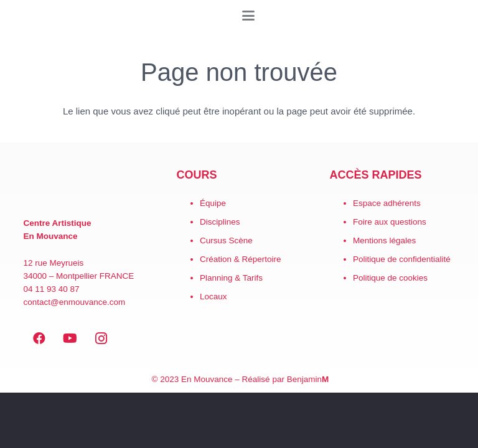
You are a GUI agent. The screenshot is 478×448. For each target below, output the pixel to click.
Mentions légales (384, 240)
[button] (248, 16)
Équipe (213, 203)
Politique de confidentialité (402, 259)
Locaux (213, 296)
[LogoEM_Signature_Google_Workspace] (19, 16)
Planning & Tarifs (231, 278)
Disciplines (220, 222)
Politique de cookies (390, 278)
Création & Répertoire (241, 259)
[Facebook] (39, 338)
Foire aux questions (390, 222)
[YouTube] (70, 338)
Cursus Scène (226, 240)
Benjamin (308, 379)
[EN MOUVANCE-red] (86, 187)
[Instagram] (101, 338)
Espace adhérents (387, 203)
